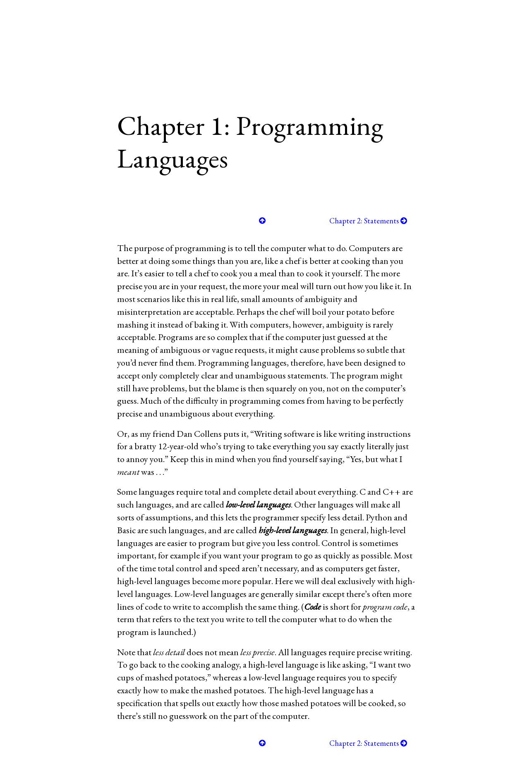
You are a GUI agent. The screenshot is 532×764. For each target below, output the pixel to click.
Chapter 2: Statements (368, 221)
